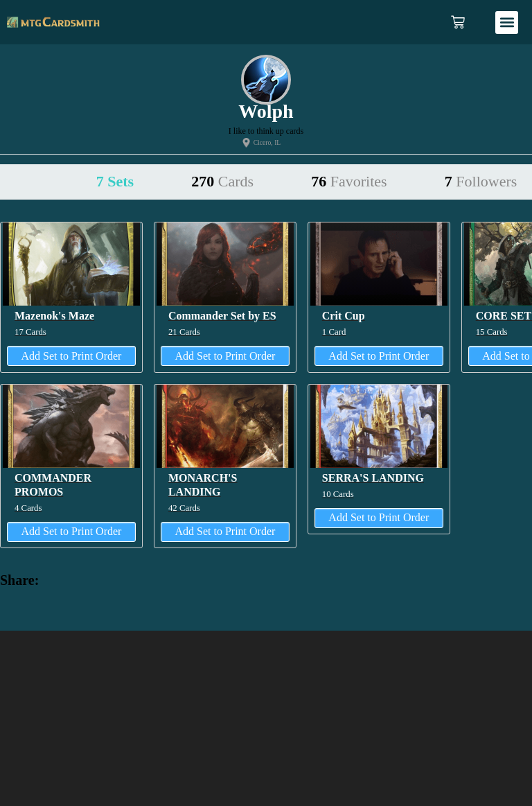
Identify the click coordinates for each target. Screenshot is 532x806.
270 (222, 181)
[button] (507, 23)
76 (349, 181)
